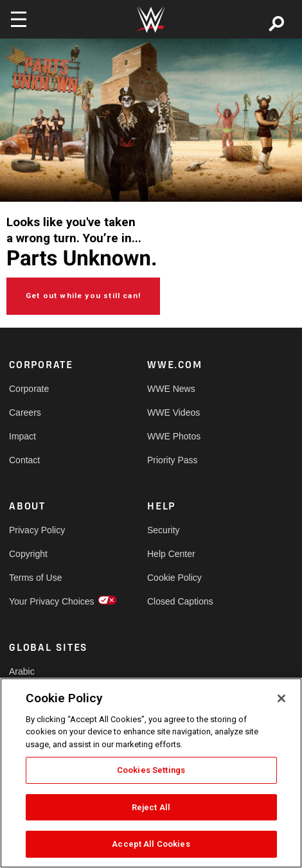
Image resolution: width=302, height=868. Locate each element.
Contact (24, 460)
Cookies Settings (151, 770)
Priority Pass (173, 460)
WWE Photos (174, 436)
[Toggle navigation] (19, 19)
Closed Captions (180, 601)
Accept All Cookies (151, 844)
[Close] (281, 698)
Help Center (171, 554)
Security (164, 530)
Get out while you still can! (83, 296)
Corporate (29, 389)
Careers (25, 412)
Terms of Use (35, 578)
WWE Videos (173, 412)
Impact (22, 436)
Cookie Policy (174, 578)
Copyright (28, 554)
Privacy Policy (37, 530)
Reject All (151, 807)
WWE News (171, 389)
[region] (151, 773)
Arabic (22, 671)
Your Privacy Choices (44, 601)
